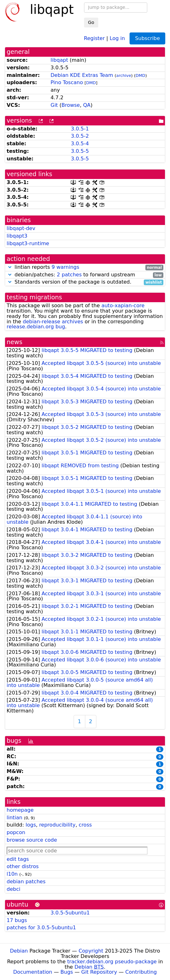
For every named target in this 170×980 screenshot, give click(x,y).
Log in (117, 38)
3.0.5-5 (80, 151)
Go (91, 22)
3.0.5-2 (80, 136)
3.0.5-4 (80, 144)
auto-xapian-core (123, 306)
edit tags (18, 859)
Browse (70, 105)
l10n (12, 874)
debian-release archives (53, 322)
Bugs (67, 972)
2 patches (69, 275)
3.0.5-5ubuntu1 (70, 913)
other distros (23, 866)
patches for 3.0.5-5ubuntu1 (41, 928)
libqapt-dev (21, 228)
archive (124, 75)
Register (94, 38)
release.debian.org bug (36, 327)
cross (85, 825)
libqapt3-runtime (28, 243)
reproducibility (57, 825)
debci (13, 889)
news (15, 342)
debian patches (26, 882)
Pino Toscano (67, 82)
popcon (16, 832)
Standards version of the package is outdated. (85, 282)
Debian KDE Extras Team (82, 75)
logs (31, 825)
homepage (20, 810)
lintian (15, 818)
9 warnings (65, 267)
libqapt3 (17, 236)
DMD (140, 75)
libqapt (59, 60)
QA (87, 105)
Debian (19, 951)
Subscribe (147, 38)
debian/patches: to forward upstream (85, 275)
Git (54, 105)
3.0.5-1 (80, 129)
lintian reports (85, 267)
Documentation (33, 972)
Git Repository (99, 972)
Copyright (91, 951)
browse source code (32, 840)
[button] (10, 267)
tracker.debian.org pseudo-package (112, 962)
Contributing (141, 972)
